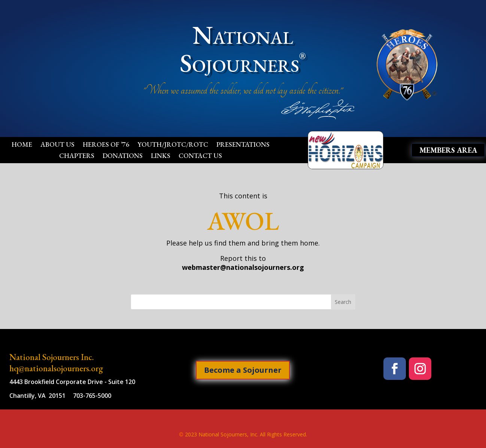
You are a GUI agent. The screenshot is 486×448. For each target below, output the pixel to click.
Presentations (243, 145)
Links (161, 156)
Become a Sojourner (243, 370)
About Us (57, 145)
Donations (123, 156)
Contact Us (200, 156)
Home (22, 145)
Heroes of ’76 (106, 145)
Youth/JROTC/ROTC (173, 145)
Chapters (77, 156)
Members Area (448, 150)
